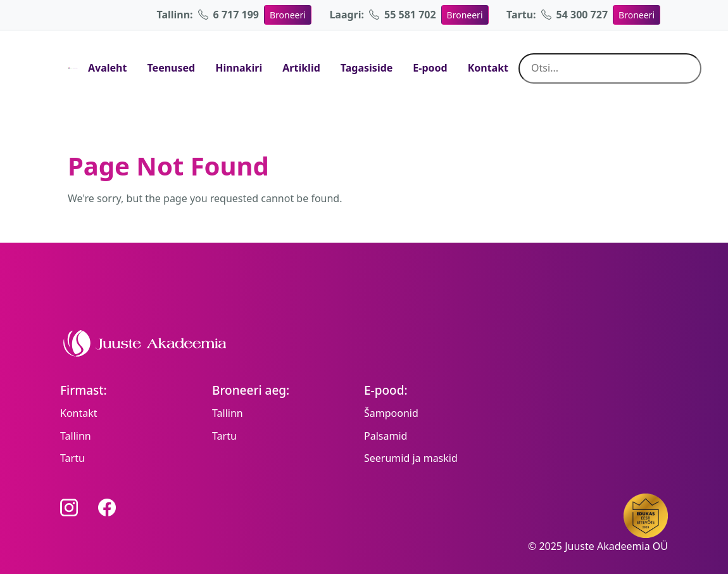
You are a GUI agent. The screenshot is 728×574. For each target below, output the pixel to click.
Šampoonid (391, 413)
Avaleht (107, 68)
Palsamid (386, 436)
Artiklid (301, 68)
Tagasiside (367, 68)
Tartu (72, 458)
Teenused (171, 68)
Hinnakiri (239, 68)
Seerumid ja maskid (411, 458)
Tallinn (76, 436)
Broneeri (288, 15)
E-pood (430, 68)
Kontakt (488, 68)
